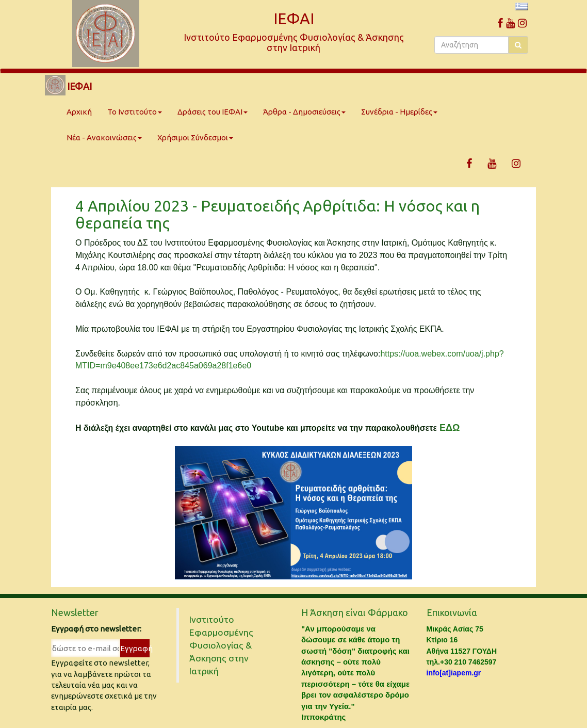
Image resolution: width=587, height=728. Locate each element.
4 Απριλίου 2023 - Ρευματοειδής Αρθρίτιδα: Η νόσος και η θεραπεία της (278, 214)
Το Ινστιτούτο (135, 112)
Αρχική (79, 112)
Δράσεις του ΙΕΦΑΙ (213, 112)
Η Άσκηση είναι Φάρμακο (355, 612)
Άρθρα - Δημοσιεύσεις (304, 112)
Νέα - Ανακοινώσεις (104, 137)
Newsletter (75, 612)
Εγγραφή (135, 648)
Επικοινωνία (452, 612)
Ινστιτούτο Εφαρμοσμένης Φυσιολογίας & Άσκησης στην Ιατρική (221, 645)
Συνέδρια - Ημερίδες (399, 112)
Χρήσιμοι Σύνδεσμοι (195, 137)
